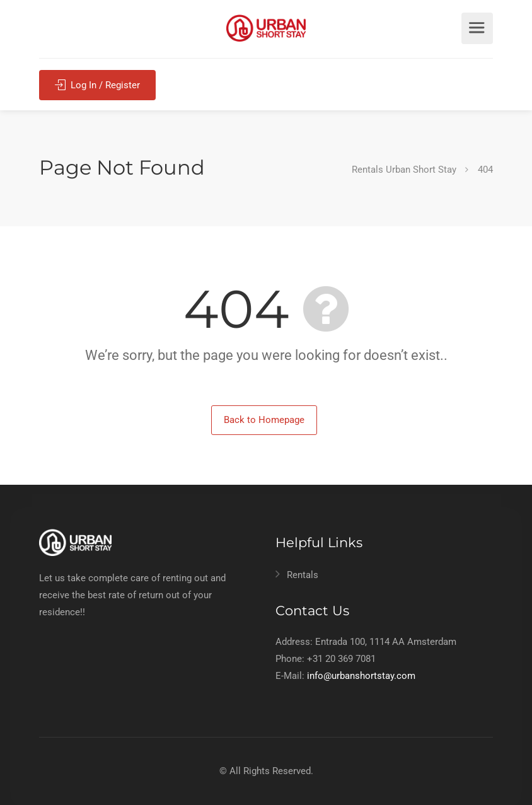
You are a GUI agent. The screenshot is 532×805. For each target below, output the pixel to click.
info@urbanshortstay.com (361, 676)
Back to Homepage (264, 420)
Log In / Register (97, 84)
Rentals (303, 575)
